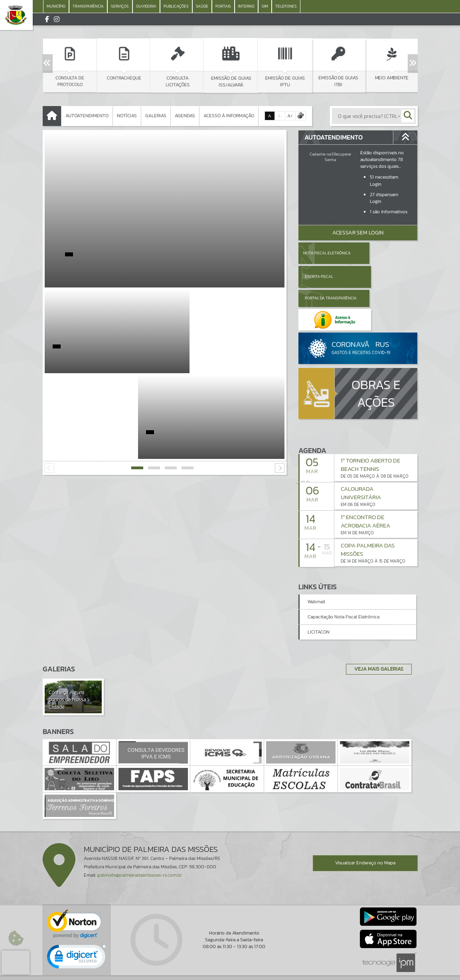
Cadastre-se (320, 154)
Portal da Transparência (320, 276)
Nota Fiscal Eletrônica (327, 253)
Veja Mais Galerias (376, 639)
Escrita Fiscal (378, 253)
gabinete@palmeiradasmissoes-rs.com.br (140, 846)
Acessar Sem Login (358, 233)
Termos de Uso (230, 966)
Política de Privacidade (230, 972)
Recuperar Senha (338, 157)
